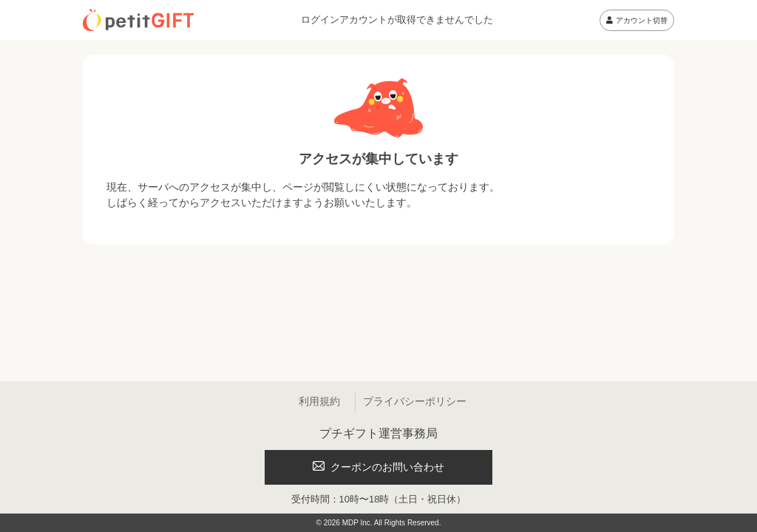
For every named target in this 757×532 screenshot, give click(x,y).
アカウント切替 (637, 20)
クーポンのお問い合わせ (379, 467)
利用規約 (319, 401)
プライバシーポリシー (415, 401)
